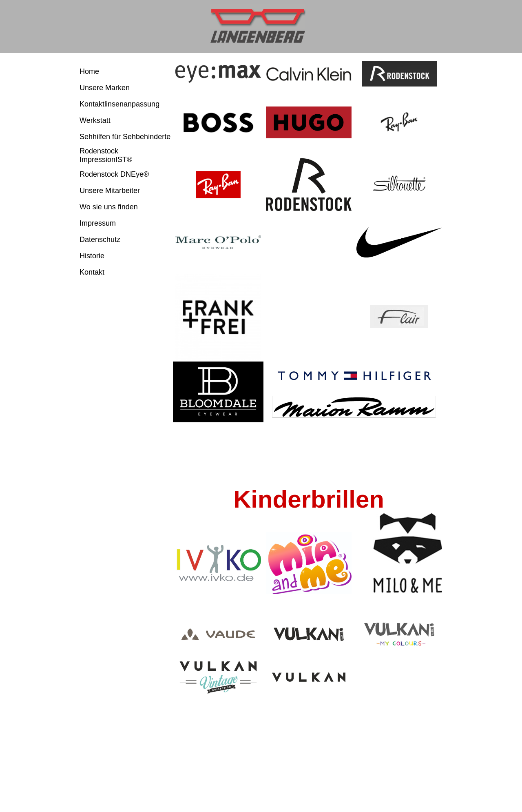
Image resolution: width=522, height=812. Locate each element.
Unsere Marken (105, 88)
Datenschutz (100, 240)
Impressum (98, 223)
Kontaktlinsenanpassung (119, 104)
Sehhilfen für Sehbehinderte (125, 137)
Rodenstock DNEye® (114, 174)
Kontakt (92, 272)
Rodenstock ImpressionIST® (106, 155)
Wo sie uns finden (109, 207)
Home (89, 71)
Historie (92, 256)
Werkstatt (95, 120)
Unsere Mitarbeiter (110, 191)
